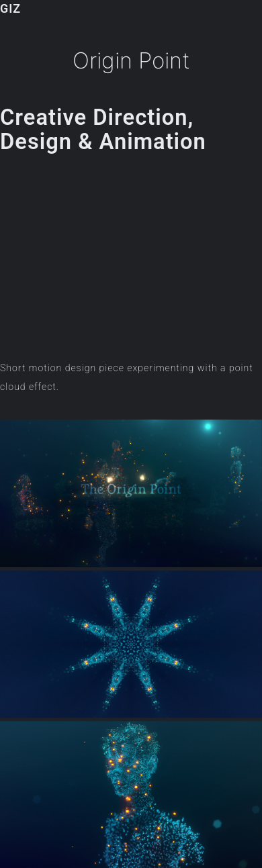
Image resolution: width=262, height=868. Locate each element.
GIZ (10, 8)
